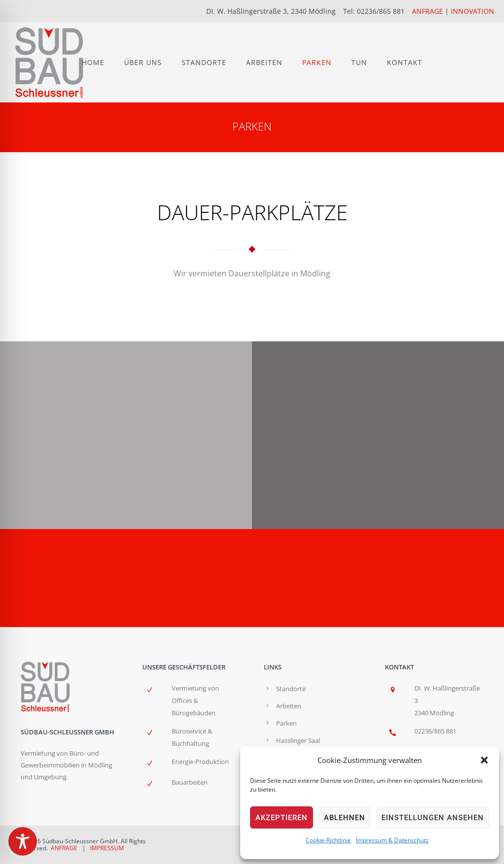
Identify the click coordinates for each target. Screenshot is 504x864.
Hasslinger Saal (298, 740)
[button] (484, 760)
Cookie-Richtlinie (328, 840)
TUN (359, 62)
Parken (286, 723)
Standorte (291, 689)
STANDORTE (204, 62)
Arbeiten (289, 706)
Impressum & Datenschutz (392, 840)
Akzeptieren (282, 818)
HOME (93, 62)
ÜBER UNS (143, 62)
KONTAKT (405, 62)
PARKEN (317, 62)
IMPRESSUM (107, 848)
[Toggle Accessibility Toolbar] (23, 841)
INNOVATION (472, 11)
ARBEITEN (264, 62)
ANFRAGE (427, 11)
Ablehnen (345, 818)
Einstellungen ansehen (433, 818)
